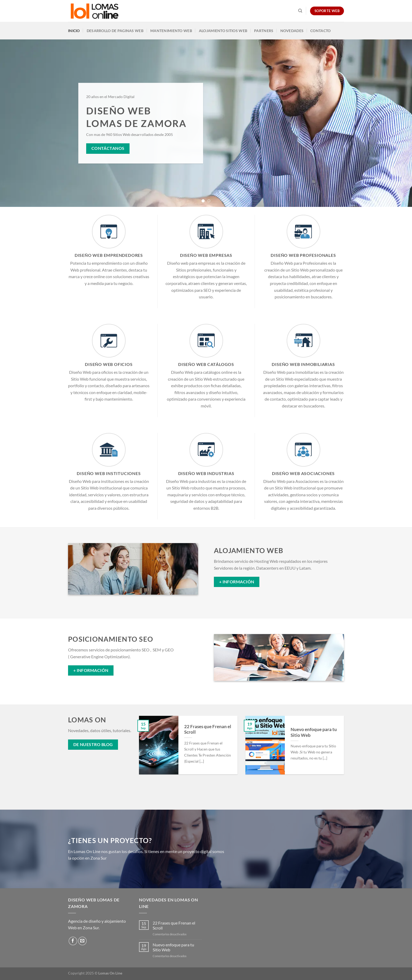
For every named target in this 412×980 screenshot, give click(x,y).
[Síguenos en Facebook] (73, 941)
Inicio (74, 31)
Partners (264, 31)
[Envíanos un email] (82, 941)
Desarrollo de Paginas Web (115, 31)
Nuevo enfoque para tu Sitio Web (314, 732)
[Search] (300, 11)
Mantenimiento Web (171, 31)
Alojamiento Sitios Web (223, 31)
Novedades (292, 31)
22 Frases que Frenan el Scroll (208, 729)
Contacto (320, 31)
